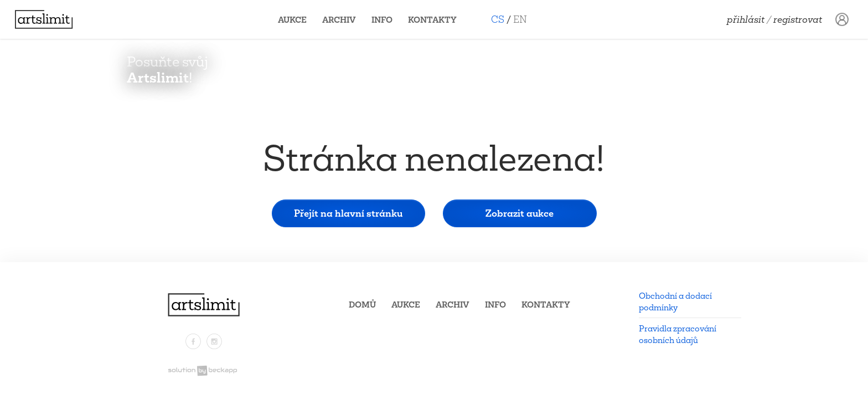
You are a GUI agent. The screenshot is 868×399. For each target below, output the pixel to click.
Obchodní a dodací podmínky (675, 301)
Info (386, 20)
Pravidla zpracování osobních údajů (678, 334)
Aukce (297, 20)
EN (525, 19)
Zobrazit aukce (520, 213)
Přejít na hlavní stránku (348, 213)
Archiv (343, 20)
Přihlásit (746, 19)
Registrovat (798, 19)
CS (502, 19)
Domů (362, 305)
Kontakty (437, 20)
